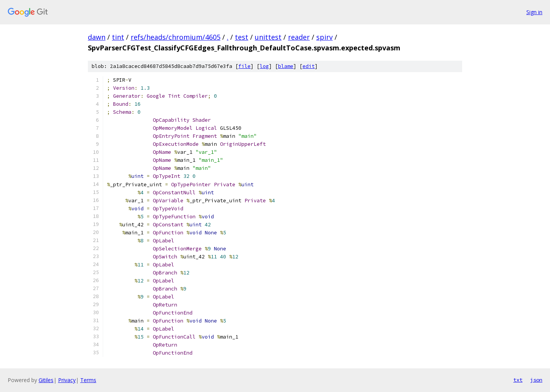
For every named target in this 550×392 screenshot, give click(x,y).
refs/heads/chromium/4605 (176, 37)
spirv (324, 37)
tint (118, 37)
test (242, 37)
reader (299, 37)
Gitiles (46, 380)
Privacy (67, 380)
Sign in (534, 12)
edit (309, 66)
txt (518, 380)
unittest (268, 37)
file (244, 66)
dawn (97, 37)
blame (286, 66)
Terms (88, 380)
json (536, 380)
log (264, 66)
